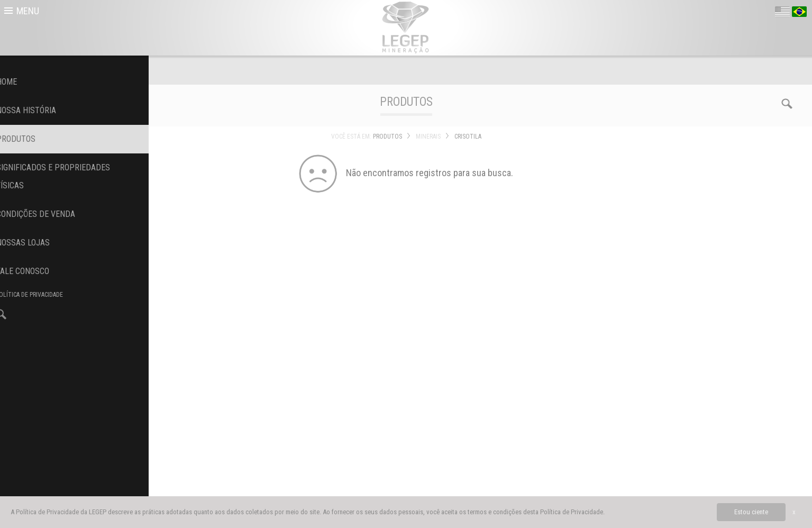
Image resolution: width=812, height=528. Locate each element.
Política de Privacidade (572, 512)
